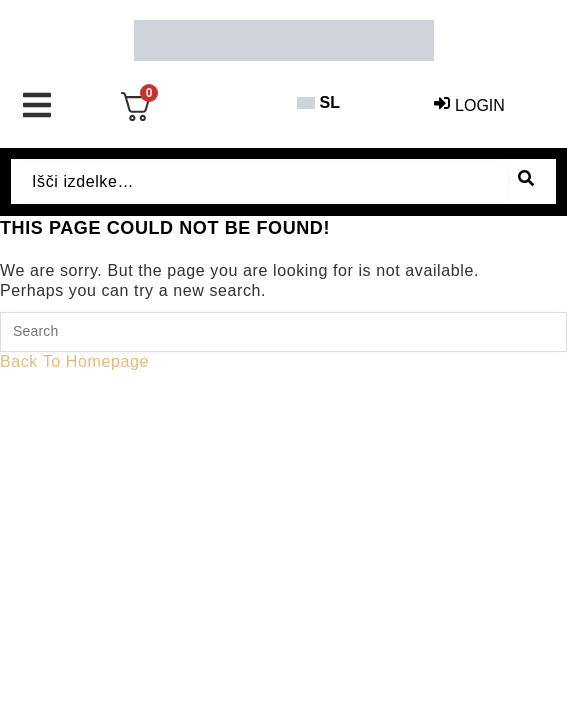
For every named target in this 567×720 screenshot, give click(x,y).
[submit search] (526, 181)
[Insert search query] (283, 332)
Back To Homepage (74, 361)
